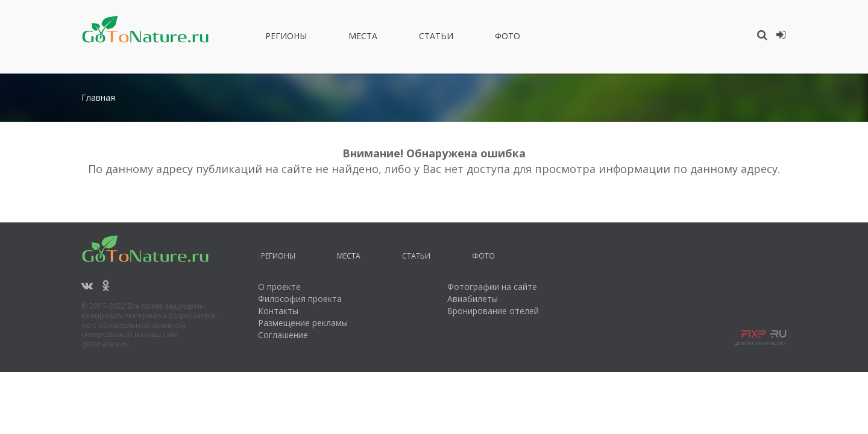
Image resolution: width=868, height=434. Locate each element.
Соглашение (283, 335)
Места (363, 38)
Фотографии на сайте (492, 287)
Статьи (436, 38)
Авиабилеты (473, 299)
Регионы (286, 38)
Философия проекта (300, 299)
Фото (508, 38)
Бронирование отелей (493, 311)
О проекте (279, 287)
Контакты (278, 311)
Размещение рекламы (303, 323)
